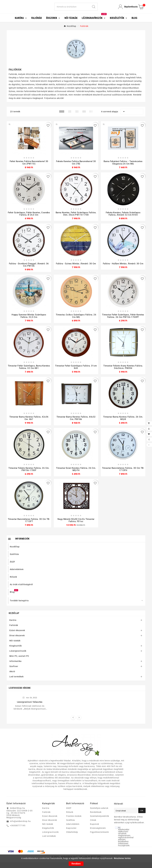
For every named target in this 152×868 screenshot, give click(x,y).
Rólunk (70, 818)
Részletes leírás (122, 858)
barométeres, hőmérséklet (35, 90)
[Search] (72, 10)
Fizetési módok (74, 822)
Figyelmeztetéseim (99, 838)
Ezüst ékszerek (17, 636)
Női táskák (15, 646)
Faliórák (14, 631)
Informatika (15, 667)
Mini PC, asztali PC (19, 662)
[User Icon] (127, 10)
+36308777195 (18, 831)
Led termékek (16, 682)
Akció (12, 677)
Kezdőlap (14, 619)
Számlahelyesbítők (100, 822)
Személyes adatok (99, 814)
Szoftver (14, 672)
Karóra (13, 626)
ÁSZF (69, 814)
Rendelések (96, 818)
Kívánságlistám (98, 834)
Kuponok (95, 830)
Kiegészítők (16, 651)
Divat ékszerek (17, 641)
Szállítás (71, 826)
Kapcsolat (71, 834)
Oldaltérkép (72, 838)
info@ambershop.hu (20, 827)
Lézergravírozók (18, 657)
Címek (93, 826)
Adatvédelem (73, 830)
